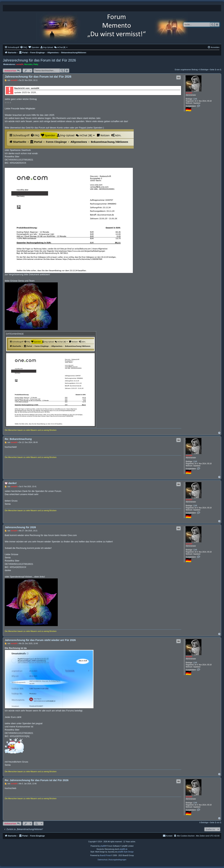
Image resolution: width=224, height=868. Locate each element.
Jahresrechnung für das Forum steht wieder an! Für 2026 (40, 640)
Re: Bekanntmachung (18, 439)
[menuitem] (24, 47)
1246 (195, 99)
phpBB (103, 846)
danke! (12, 483)
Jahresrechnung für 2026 (20, 527)
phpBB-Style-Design (126, 852)
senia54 (20, 64)
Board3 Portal (105, 855)
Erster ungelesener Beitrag (186, 70)
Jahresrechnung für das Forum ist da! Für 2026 (39, 60)
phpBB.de (124, 849)
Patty (36, 64)
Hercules (28, 64)
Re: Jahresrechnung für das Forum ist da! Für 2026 (37, 780)
